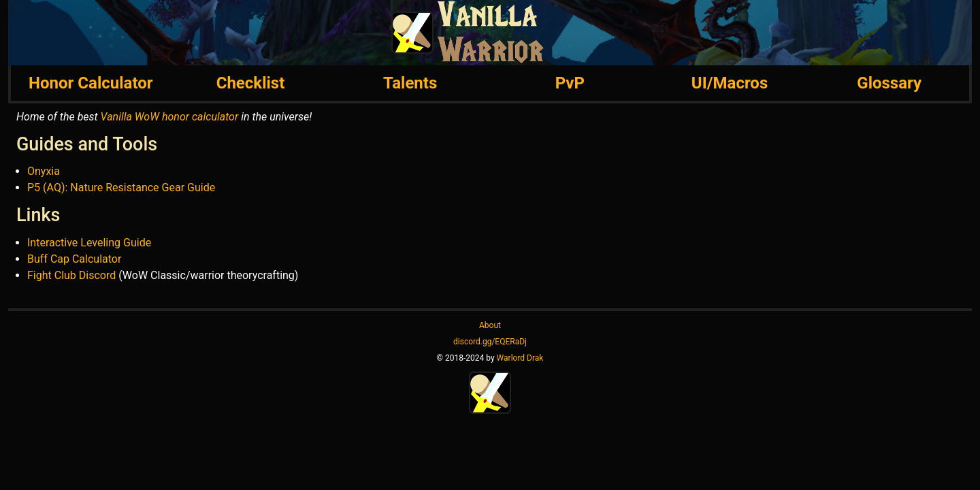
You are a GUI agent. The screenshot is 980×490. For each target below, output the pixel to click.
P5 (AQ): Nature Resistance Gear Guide (121, 187)
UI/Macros (730, 83)
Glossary (889, 83)
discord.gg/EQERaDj (490, 342)
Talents (410, 83)
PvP (570, 83)
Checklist (251, 83)
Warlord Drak (520, 358)
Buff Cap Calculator (74, 259)
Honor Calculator (91, 83)
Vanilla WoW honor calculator (170, 117)
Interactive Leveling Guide (89, 243)
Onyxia (44, 171)
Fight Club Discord (71, 275)
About (490, 325)
